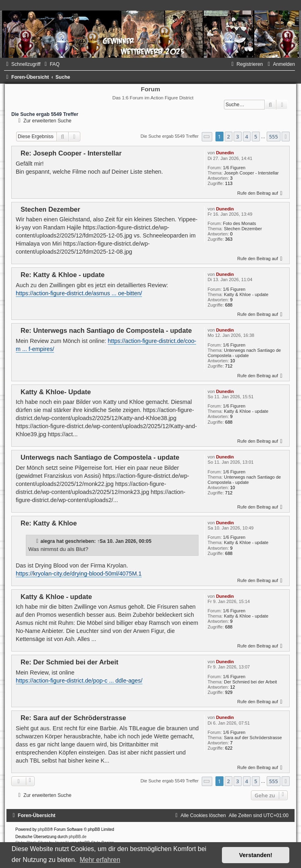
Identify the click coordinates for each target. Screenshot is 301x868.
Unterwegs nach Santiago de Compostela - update (245, 353)
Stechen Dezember (243, 229)
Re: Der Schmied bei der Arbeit (69, 662)
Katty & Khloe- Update (56, 392)
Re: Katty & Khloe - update (63, 275)
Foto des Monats (240, 223)
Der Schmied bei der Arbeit (250, 682)
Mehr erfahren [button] (100, 860)
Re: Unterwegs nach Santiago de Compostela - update (106, 330)
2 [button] (229, 137)
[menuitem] (51, 64)
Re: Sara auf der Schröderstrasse (73, 718)
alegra (48, 541)
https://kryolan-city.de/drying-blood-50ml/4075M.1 (79, 574)
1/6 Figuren (234, 168)
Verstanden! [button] (256, 855)
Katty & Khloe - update (246, 294)
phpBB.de (77, 837)
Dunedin (225, 153)
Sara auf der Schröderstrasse (253, 738)
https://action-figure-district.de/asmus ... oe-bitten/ (79, 293)
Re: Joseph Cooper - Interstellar (71, 153)
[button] (207, 137)
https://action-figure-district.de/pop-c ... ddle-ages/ (79, 681)
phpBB (44, 829)
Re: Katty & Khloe (49, 523)
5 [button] (256, 137)
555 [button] (274, 137)
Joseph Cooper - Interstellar (251, 173)
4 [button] (247, 137)
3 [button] (237, 137)
